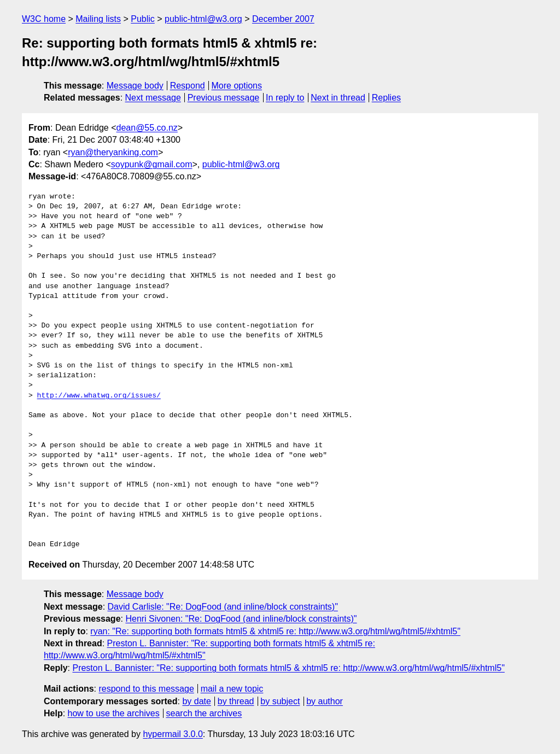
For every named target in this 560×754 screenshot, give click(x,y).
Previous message (224, 98)
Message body (135, 86)
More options (237, 86)
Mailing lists (98, 19)
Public (143, 19)
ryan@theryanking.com (113, 152)
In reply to (285, 98)
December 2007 (283, 19)
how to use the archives (114, 713)
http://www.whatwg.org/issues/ (99, 396)
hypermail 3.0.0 (173, 734)
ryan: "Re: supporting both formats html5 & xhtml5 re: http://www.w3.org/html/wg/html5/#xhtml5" (275, 631)
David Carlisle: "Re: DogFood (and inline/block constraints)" (223, 607)
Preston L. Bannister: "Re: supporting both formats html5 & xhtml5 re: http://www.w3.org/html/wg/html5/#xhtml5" (288, 668)
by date (196, 701)
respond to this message (146, 689)
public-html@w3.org (203, 19)
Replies (386, 98)
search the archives (204, 713)
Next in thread (338, 98)
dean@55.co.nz (147, 128)
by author (325, 701)
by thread (236, 701)
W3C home (44, 19)
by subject (280, 701)
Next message (153, 98)
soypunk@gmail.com (152, 164)
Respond (188, 86)
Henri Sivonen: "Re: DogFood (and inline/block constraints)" (241, 619)
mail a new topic (232, 689)
